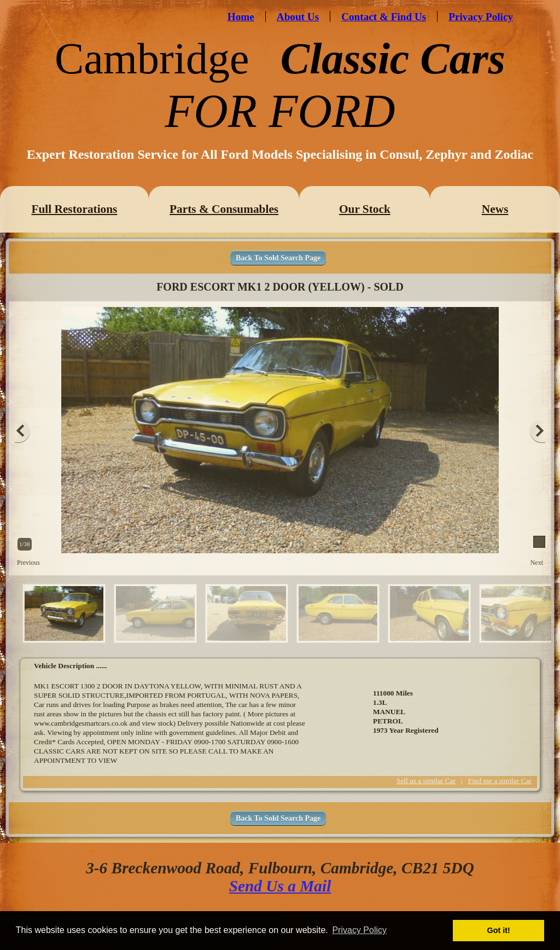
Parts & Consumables (224, 209)
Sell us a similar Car (426, 781)
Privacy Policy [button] (359, 930)
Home (241, 17)
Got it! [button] (499, 930)
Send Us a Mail (280, 886)
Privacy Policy (481, 17)
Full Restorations (74, 209)
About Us (298, 17)
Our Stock (365, 209)
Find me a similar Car (500, 781)
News (495, 209)
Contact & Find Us (384, 17)
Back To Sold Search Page (278, 258)
